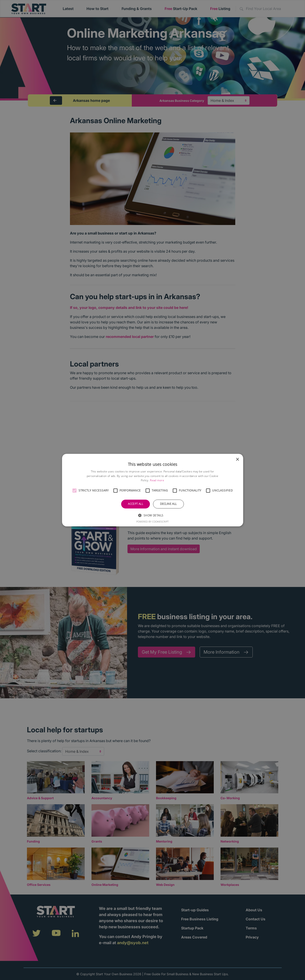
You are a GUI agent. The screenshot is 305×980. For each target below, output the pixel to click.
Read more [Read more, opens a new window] (157, 480)
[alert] (152, 490)
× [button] (237, 459)
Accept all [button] (136, 504)
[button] (74, 491)
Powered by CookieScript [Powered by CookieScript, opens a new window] (152, 522)
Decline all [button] (168, 504)
